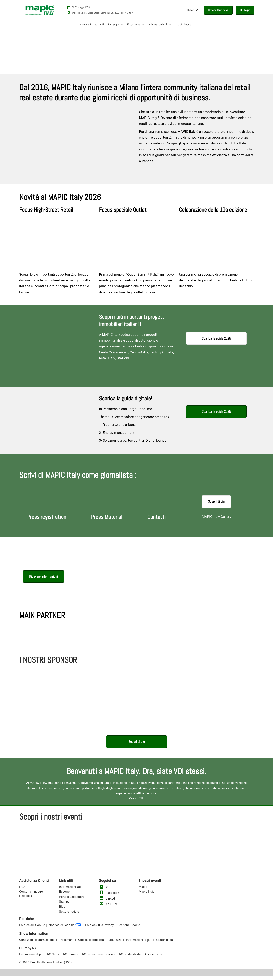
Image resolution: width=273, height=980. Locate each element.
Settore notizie (69, 915)
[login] (245, 14)
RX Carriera (71, 958)
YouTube (108, 908)
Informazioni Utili (71, 891)
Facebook (109, 897)
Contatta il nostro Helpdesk (31, 898)
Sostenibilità (164, 944)
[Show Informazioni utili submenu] (170, 28)
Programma (134, 28)
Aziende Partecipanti (92, 28)
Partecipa (114, 28)
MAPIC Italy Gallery (216, 520)
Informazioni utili (158, 28)
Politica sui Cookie (32, 929)
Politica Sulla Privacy (99, 929)
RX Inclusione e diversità (99, 958)
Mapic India (147, 896)
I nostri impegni (184, 28)
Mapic (143, 891)
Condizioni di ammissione (37, 944)
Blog (62, 911)
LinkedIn (108, 902)
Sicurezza (115, 944)
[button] (218, 14)
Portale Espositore (72, 901)
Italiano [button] (191, 14)
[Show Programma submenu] (143, 28)
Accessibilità (153, 958)
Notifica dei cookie (65, 929)
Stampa (64, 905)
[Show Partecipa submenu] (122, 28)
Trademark (67, 944)
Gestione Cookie (129, 929)
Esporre (64, 896)
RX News (53, 958)
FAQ (22, 891)
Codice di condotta (91, 944)
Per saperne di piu (31, 958)
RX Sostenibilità (130, 958)
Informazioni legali (139, 944)
